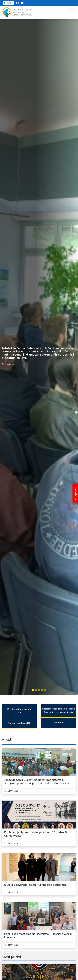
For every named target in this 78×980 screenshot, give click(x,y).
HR (23, 3)
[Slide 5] (45, 690)
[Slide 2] (36, 690)
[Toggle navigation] (72, 12)
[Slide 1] (33, 690)
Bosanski (8, 3)
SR (18, 3)
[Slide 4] (42, 690)
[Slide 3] (39, 690)
